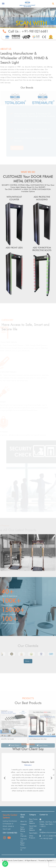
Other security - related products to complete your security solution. (26, 435)
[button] (53, 19)
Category (24, 824)
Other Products (7, 432)
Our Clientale (23, 835)
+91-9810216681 (37, 31)
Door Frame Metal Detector (12, 342)
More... (28, 661)
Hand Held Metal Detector (11, 372)
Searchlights (6, 402)
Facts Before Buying (23, 829)
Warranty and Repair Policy (24, 842)
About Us (24, 821)
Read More (12, 148)
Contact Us (23, 849)
